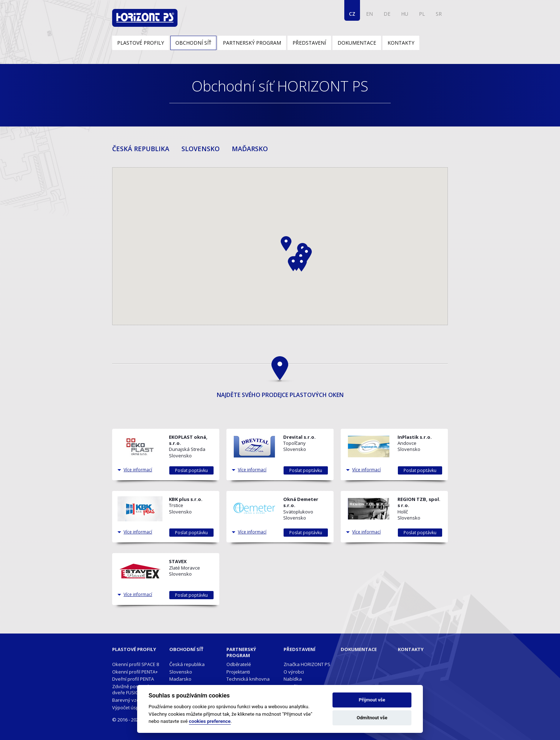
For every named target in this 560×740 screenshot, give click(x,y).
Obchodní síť (193, 43)
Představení (309, 43)
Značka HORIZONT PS (307, 664)
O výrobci (294, 672)
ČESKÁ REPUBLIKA (141, 149)
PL (422, 14)
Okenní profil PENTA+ (135, 672)
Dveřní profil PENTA (133, 679)
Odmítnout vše (372, 718)
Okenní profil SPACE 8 (136, 664)
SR (439, 14)
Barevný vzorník (130, 700)
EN (369, 14)
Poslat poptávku (191, 470)
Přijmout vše (372, 700)
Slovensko (181, 672)
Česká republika (187, 664)
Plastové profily (141, 43)
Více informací (138, 470)
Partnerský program (252, 43)
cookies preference (210, 721)
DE (387, 14)
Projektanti (238, 672)
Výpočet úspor (128, 707)
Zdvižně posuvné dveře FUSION (131, 689)
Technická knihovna (248, 679)
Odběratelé (239, 664)
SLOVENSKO (201, 149)
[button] (293, 264)
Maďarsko (180, 679)
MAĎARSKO (250, 149)
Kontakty (401, 43)
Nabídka (293, 679)
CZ (352, 14)
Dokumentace (357, 43)
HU (405, 14)
